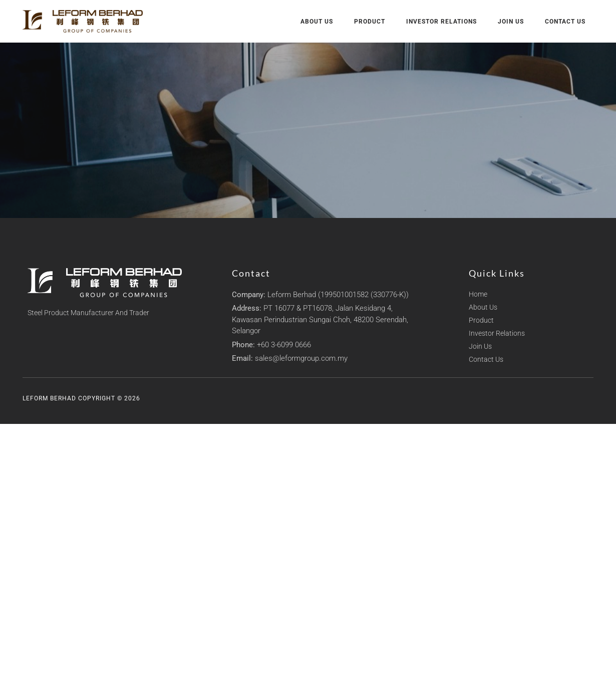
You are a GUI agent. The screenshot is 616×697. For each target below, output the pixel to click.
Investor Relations (441, 22)
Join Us (511, 22)
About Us (317, 22)
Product (370, 22)
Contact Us (565, 22)
